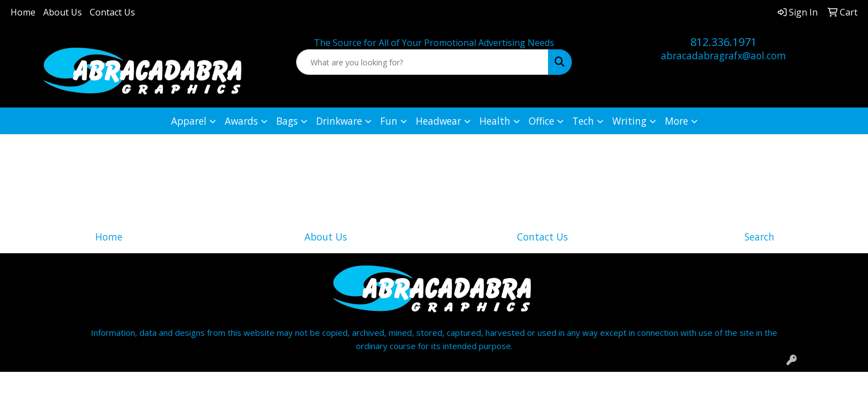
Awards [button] (241, 121)
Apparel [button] (189, 121)
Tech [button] (583, 121)
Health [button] (495, 121)
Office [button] (541, 121)
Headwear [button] (438, 121)
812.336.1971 (724, 42)
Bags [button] (287, 121)
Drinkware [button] (339, 121)
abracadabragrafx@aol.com (724, 55)
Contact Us (112, 12)
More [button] (676, 121)
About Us (63, 12)
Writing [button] (629, 121)
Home (23, 12)
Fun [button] (389, 121)
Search (759, 237)
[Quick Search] (423, 62)
